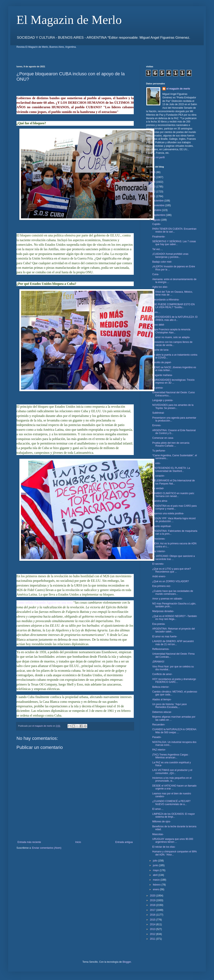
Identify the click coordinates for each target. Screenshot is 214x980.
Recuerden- (159, 725)
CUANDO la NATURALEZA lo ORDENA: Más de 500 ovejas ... (175, 731)
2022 (153, 192)
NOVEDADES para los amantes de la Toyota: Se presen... (173, 406)
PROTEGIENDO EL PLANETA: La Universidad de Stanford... (171, 469)
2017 (153, 910)
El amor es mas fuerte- (165, 637)
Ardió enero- (159, 576)
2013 (153, 929)
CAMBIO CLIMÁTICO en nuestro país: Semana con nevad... (173, 495)
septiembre (159, 215)
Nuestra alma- (160, 501)
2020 (153, 896)
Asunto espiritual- (162, 526)
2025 (153, 177)
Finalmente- (159, 237)
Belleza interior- (161, 687)
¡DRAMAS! (158, 662)
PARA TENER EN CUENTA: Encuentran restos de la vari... (174, 230)
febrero (157, 885)
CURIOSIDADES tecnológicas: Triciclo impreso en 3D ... (173, 381)
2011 (153, 939)
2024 (153, 182)
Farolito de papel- (162, 362)
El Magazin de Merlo (69, 20)
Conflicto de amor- (162, 674)
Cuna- (156, 274)
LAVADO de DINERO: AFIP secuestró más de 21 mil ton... (173, 643)
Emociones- (159, 539)
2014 (153, 924)
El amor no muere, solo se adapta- (171, 337)
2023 (153, 187)
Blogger (127, 962)
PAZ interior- (159, 750)
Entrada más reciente (29, 842)
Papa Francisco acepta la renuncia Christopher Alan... (171, 331)
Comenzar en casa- (163, 438)
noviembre (159, 205)
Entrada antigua (124, 842)
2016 (153, 915)
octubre (157, 210)
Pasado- (157, 737)
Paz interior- (159, 551)
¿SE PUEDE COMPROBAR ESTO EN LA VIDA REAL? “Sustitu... (173, 306)
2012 (153, 934)
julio (155, 861)
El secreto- (158, 564)
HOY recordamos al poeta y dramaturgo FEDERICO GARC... (174, 681)
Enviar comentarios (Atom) (47, 848)
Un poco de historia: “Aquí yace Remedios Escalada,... (169, 706)
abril (156, 875)
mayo (156, 870)
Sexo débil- (158, 325)
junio (156, 865)
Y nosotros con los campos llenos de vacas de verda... (172, 343)
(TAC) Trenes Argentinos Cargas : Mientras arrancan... (171, 756)
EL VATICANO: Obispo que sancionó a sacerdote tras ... (174, 558)
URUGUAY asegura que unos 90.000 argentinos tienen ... (173, 840)
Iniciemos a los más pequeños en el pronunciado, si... (172, 779)
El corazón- (159, 476)
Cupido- (157, 224)
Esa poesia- (159, 624)
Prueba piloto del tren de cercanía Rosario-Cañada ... (171, 444)
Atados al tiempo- (162, 700)
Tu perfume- (159, 451)
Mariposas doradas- (163, 611)
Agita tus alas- (160, 287)
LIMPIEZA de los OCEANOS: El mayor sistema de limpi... (174, 815)
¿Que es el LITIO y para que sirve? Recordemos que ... (172, 570)
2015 (153, 920)
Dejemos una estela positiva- (168, 513)
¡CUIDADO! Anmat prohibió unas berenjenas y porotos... (170, 255)
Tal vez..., (158, 249)
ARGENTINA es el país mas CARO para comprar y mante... (174, 507)
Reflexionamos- (161, 649)
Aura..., (156, 312)
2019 (153, 900)
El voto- (156, 463)
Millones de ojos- (162, 822)
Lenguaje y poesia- (163, 400)
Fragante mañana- (162, 375)
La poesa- (158, 388)
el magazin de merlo (178, 89)
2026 (153, 172)
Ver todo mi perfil (155, 157)
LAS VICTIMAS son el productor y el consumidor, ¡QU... (172, 772)
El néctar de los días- (164, 847)
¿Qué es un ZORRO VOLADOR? (171, 581)
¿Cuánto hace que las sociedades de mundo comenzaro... (173, 592)
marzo (157, 880)
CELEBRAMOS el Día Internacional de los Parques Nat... (174, 482)
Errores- (157, 425)
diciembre (159, 201)
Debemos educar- (162, 712)
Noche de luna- (161, 350)
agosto (157, 220)
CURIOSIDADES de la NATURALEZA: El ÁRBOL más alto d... (175, 318)
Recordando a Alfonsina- (166, 300)
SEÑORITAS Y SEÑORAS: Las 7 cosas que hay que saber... (174, 243)
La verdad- (158, 488)
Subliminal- (158, 413)
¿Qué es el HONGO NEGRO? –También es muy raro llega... (175, 618)
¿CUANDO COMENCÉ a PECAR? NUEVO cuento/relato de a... (171, 803)
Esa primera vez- (162, 586)
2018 (153, 905)
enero (156, 889)
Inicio (78, 842)
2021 (153, 196)
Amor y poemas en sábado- (167, 599)
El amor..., (158, 809)
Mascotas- (158, 834)
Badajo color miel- (162, 262)
